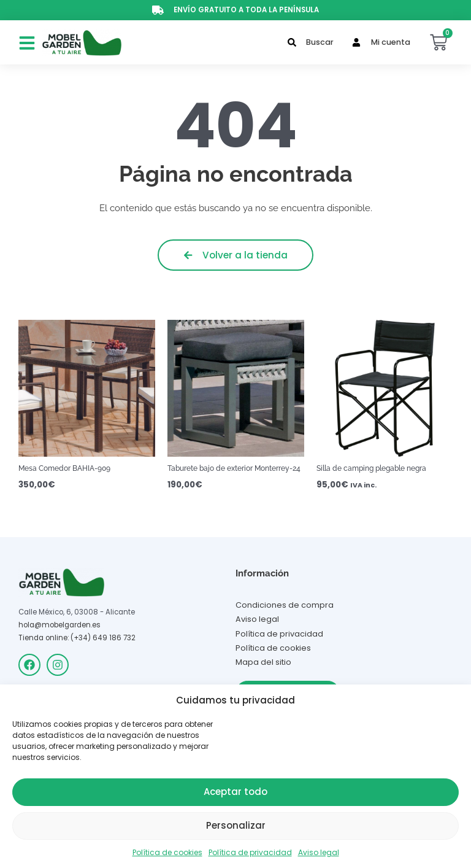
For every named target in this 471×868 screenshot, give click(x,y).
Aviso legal (319, 852)
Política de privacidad (250, 852)
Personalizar (236, 825)
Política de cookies (167, 852)
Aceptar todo (235, 792)
